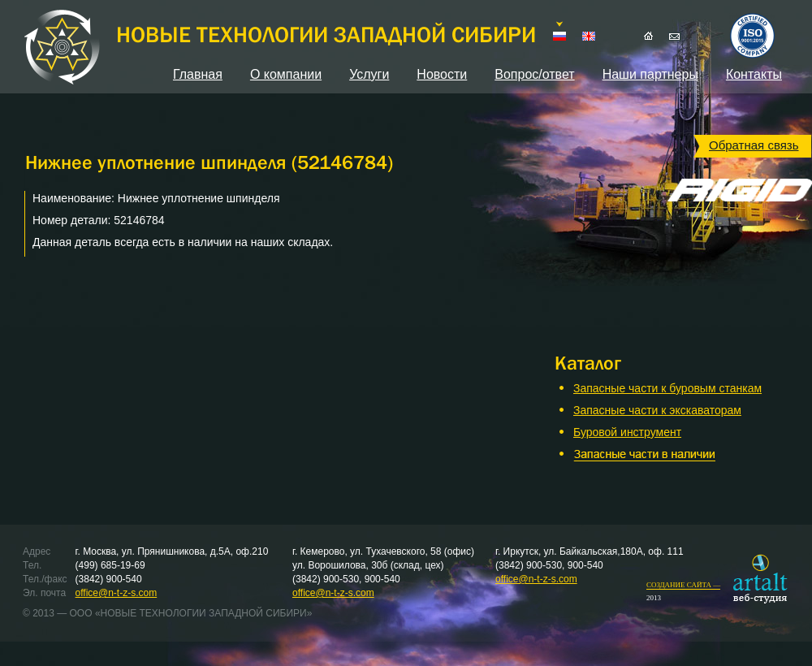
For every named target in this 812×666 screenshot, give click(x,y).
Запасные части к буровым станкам (667, 388)
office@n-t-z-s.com (117, 593)
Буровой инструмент (627, 432)
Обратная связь (754, 145)
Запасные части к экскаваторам (657, 410)
